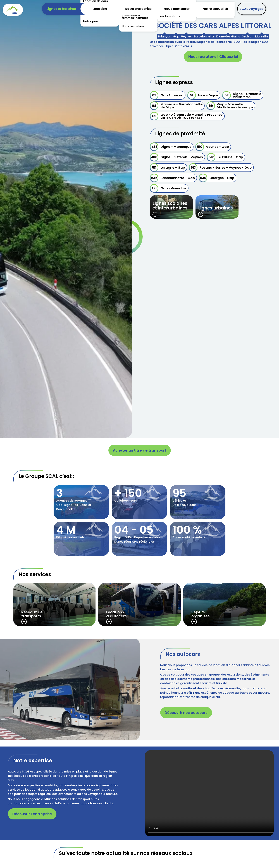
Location (100, 9)
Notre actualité (215, 9)
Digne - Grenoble (242, 95)
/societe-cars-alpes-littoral (81, 502)
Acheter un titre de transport (140, 450)
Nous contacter (177, 9)
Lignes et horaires (61, 9)
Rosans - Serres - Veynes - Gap (220, 168)
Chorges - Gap (216, 178)
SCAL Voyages (251, 9)
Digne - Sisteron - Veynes (176, 157)
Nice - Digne (203, 95)
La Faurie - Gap (225, 157)
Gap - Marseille (230, 106)
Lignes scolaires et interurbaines (170, 206)
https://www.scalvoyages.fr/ (225, 605)
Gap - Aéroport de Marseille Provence (186, 116)
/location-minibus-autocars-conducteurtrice (139, 605)
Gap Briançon (167, 95)
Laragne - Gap (167, 168)
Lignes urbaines (215, 208)
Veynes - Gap (212, 147)
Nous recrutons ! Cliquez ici (213, 57)
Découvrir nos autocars (186, 713)
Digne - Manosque (171, 147)
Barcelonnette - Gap (172, 178)
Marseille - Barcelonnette (176, 106)
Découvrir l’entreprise (32, 814)
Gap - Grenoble (168, 188)
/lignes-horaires (54, 605)
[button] (70, 689)
